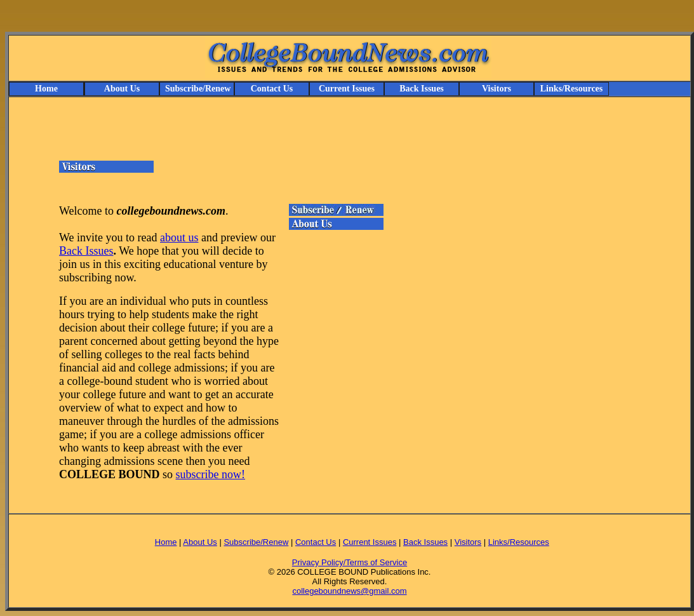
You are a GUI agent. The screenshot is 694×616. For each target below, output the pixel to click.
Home (46, 89)
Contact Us (272, 89)
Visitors (497, 89)
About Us (122, 89)
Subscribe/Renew (198, 89)
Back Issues (422, 89)
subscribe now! (210, 474)
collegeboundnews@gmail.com (349, 591)
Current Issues (347, 89)
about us (179, 238)
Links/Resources (572, 89)
